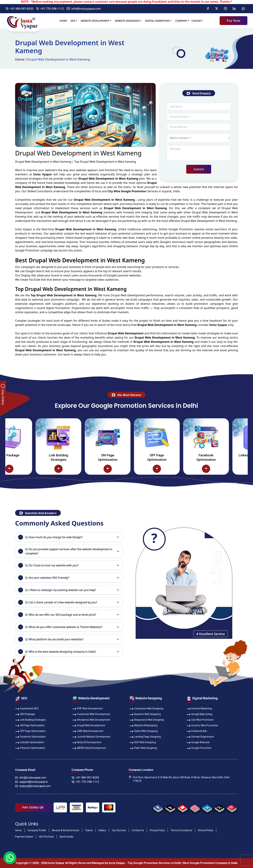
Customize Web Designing (146, 709)
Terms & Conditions (181, 830)
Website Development (95, 21)
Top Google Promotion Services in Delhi (154, 863)
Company (181, 21)
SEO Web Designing (143, 743)
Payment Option (24, 837)
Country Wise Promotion (202, 726)
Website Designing (127, 21)
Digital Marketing (157, 21)
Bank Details (67, 837)
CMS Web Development (88, 731)
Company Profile (37, 830)
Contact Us (138, 830)
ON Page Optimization (132, 457)
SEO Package (33, 455)
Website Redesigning (143, 726)
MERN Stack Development (89, 748)
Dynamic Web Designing (145, 714)
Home (63, 21)
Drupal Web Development (89, 726)
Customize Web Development (91, 714)
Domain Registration (200, 737)
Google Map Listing (199, 714)
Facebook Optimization (230, 457)
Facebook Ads (197, 731)
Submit (199, 169)
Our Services (119, 830)
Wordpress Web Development (91, 720)
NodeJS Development (87, 743)
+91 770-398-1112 (50, 9)
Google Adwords (198, 743)
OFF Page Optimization (181, 457)
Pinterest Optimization (30, 748)
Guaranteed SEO (27, 709)
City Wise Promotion (200, 720)
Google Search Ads (38, 271)
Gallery (102, 830)
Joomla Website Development (91, 737)
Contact (197, 21)
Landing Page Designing (145, 737)
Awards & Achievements (66, 830)
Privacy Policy (157, 830)
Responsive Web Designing (147, 720)
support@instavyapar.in (31, 782)
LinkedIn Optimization (30, 743)
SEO (73, 21)
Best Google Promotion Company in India (210, 863)
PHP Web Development (87, 709)
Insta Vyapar (24, 229)
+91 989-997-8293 (19, 9)
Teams (89, 830)
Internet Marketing (199, 709)
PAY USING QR (33, 807)
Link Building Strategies (83, 457)
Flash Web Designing (143, 748)
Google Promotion (181, 229)
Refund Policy (206, 830)
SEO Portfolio (46, 837)
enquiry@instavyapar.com (33, 786)
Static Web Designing (143, 731)
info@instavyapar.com (84, 9)
